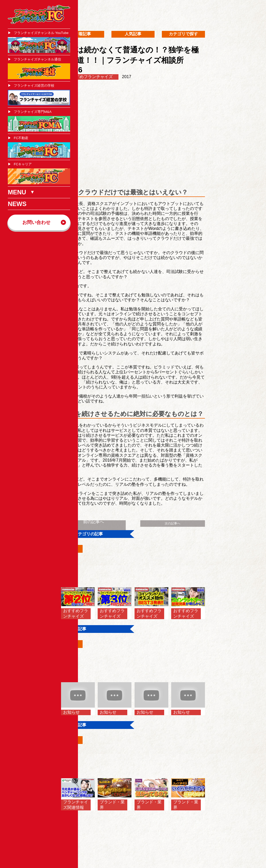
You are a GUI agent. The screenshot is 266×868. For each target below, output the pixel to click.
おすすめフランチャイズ (90, 77)
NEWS (17, 204)
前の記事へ (94, 522)
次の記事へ (172, 523)
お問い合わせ (36, 222)
